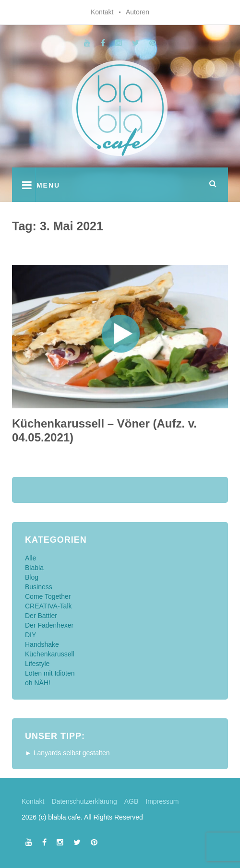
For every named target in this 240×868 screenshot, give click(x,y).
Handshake (42, 644)
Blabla (34, 568)
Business (39, 587)
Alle (30, 558)
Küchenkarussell (50, 654)
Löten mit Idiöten (50, 673)
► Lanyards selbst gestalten (67, 753)
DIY (30, 635)
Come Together (48, 596)
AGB (132, 801)
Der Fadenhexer (49, 625)
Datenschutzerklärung (84, 801)
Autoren (138, 12)
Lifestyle (37, 664)
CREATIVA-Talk (48, 606)
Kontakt (102, 12)
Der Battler (41, 616)
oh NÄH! (38, 683)
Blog (32, 577)
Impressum (162, 801)
